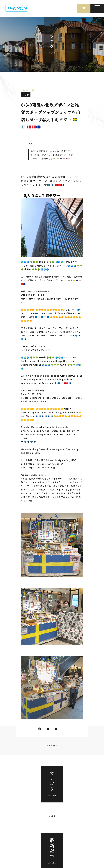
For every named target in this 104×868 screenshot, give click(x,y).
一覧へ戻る (52, 746)
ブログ (26, 95)
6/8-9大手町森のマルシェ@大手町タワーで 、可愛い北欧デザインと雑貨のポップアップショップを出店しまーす (53, 155)
